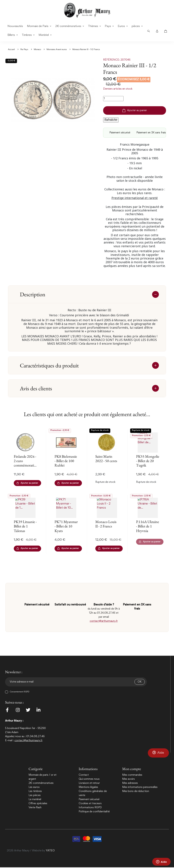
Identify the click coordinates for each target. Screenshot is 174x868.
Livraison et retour (89, 783)
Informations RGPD (90, 808)
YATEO (50, 851)
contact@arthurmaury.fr (104, 621)
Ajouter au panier (135, 110)
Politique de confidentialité (94, 812)
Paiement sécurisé (89, 799)
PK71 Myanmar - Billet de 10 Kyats (66, 526)
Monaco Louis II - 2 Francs (106, 524)
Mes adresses (130, 783)
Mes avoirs (128, 779)
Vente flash (35, 808)
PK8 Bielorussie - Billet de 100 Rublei (66, 461)
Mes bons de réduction (136, 791)
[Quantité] (113, 99)
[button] (158, 753)
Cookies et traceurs (90, 804)
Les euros (34, 787)
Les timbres (35, 791)
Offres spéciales (38, 804)
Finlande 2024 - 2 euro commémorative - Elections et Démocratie (25, 465)
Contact (84, 775)
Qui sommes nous (89, 779)
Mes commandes (132, 775)
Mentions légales (88, 787)
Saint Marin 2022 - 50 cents (106, 459)
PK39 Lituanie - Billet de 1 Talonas (25, 526)
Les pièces (35, 795)
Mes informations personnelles (140, 787)
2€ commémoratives (41, 783)
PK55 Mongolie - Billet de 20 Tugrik (148, 461)
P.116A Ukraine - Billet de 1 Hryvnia (148, 526)
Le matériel (35, 799)
